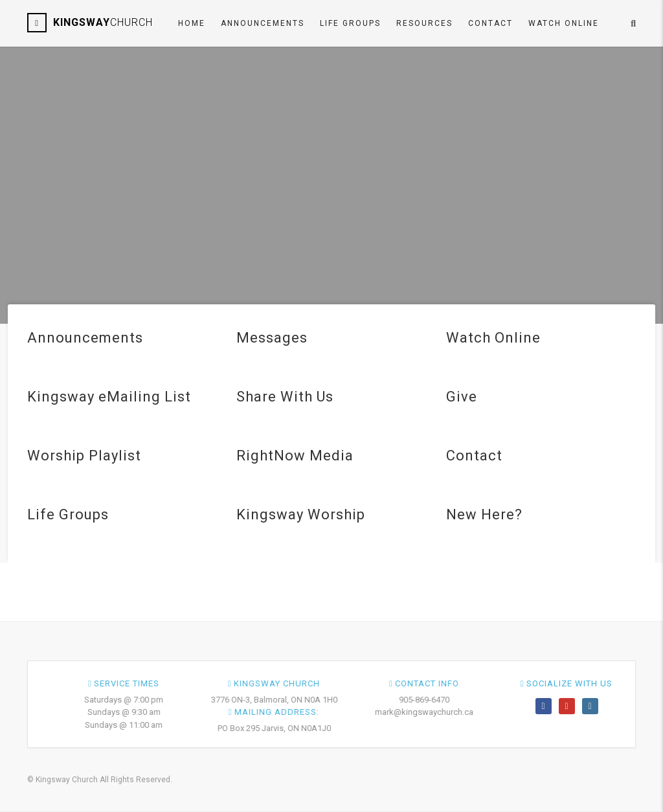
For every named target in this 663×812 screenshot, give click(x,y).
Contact (490, 23)
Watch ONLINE (564, 23)
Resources (424, 23)
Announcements (263, 23)
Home (192, 23)
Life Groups (350, 23)
